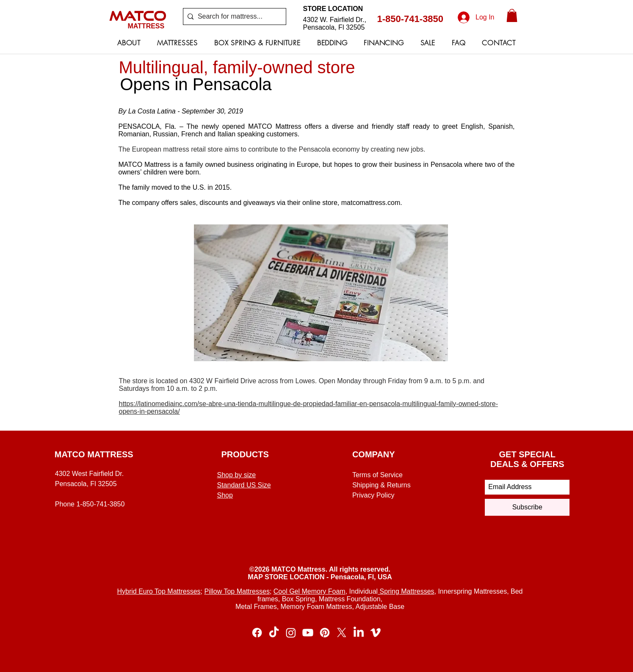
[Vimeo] (376, 633)
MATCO (138, 16)
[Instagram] (291, 633)
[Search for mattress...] (233, 17)
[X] (342, 633)
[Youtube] (308, 633)
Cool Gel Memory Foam (310, 591)
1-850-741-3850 (410, 19)
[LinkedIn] (359, 633)
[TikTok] (274, 633)
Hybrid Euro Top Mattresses (159, 591)
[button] (512, 15)
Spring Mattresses (406, 591)
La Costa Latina (152, 111)
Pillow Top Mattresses (237, 591)
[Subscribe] (527, 507)
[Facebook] (257, 633)
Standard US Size (244, 485)
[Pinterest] (325, 633)
